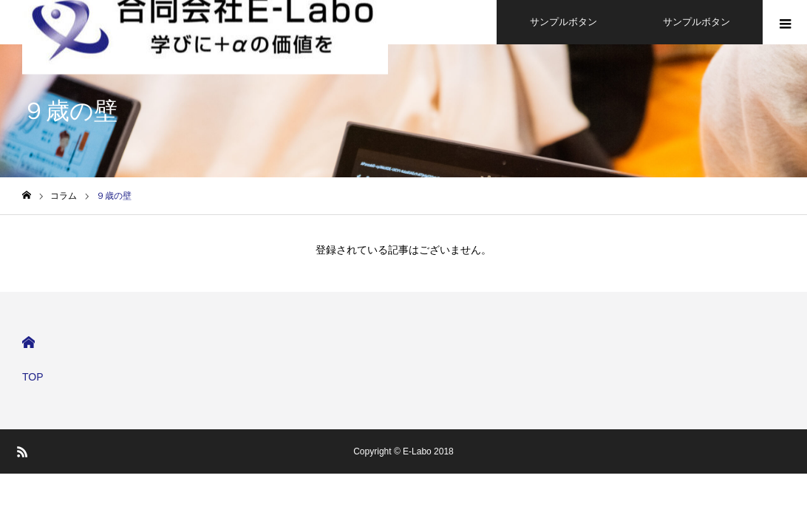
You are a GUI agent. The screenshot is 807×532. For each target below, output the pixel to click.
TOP (33, 377)
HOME (28, 342)
